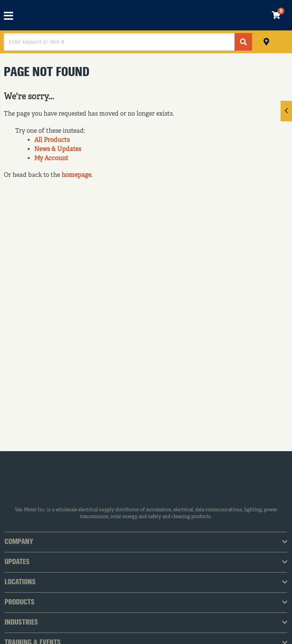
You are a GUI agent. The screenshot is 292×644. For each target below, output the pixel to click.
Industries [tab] (21, 623)
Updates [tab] (17, 562)
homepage (76, 175)
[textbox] (119, 42)
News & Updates (58, 149)
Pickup (266, 41)
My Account (51, 159)
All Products (52, 140)
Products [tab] (20, 603)
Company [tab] (19, 542)
